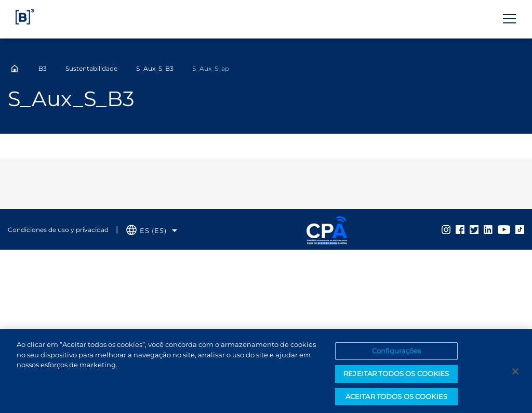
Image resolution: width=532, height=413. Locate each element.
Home (15, 69)
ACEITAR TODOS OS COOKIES (396, 398)
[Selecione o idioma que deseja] (152, 231)
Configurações (397, 353)
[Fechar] (515, 373)
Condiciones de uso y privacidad (58, 230)
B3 (43, 68)
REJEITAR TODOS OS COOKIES (396, 376)
